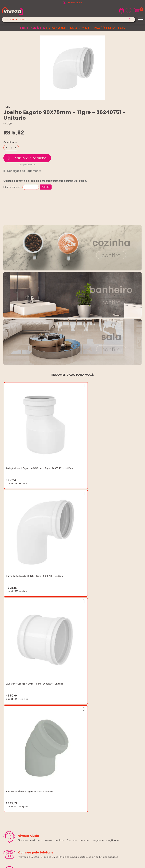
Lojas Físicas (75, 3)
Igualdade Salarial (14, 727)
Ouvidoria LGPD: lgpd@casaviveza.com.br (26, 731)
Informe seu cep (12, 187)
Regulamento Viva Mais (16, 723)
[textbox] (68, 19)
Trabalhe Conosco (14, 707)
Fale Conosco (11, 756)
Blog (6, 698)
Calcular (46, 187)
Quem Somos (11, 703)
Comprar (27, 158)
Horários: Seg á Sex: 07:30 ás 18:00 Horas (26, 752)
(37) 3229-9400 (12, 744)
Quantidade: (10, 142)
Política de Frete (12, 711)
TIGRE (7, 107)
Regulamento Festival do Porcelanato (24, 719)
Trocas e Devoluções (15, 715)
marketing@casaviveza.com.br (20, 748)
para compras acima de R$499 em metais (72, 28)
